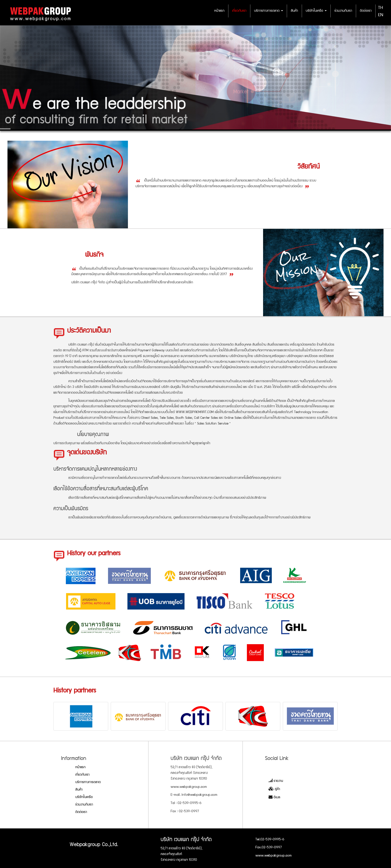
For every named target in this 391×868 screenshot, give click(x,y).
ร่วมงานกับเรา (343, 11)
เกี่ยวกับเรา (239, 11)
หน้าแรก (219, 11)
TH (381, 8)
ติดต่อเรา (366, 11)
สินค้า (294, 11)
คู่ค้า (274, 789)
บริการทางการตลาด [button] (269, 11)
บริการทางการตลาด (88, 782)
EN (381, 15)
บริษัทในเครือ (84, 797)
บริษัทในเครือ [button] (316, 11)
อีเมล (274, 798)
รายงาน (276, 781)
